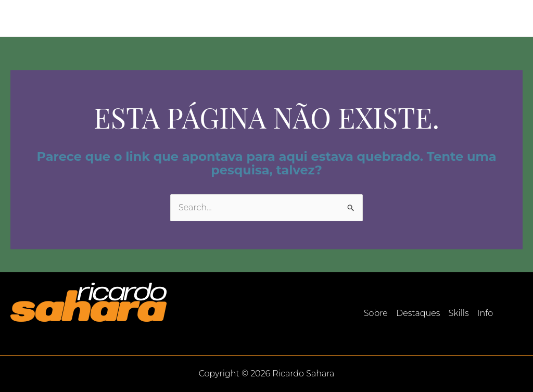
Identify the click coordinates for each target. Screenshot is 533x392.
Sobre (350, 18)
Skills (450, 18)
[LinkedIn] (518, 19)
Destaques (401, 18)
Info (486, 18)
